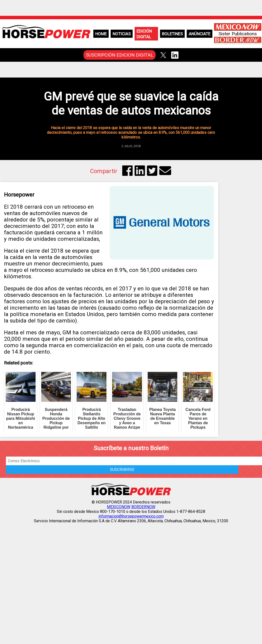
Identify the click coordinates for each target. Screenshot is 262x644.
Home (101, 34)
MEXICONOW (119, 507)
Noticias (122, 34)
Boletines (172, 34)
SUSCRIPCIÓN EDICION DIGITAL (120, 55)
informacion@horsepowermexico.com (131, 516)
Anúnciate (200, 34)
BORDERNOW (143, 507)
